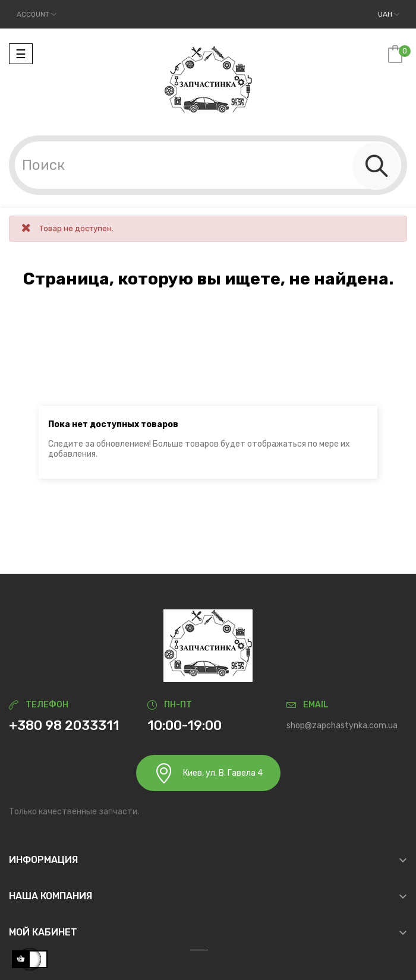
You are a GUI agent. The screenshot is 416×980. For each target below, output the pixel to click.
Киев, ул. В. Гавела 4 (208, 773)
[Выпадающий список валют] (389, 14)
